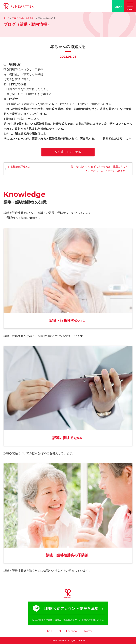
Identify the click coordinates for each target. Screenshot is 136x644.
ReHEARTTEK (59, 640)
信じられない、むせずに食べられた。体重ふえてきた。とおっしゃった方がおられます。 (99, 169)
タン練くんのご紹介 (68, 152)
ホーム (6, 18)
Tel (59, 631)
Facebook (72, 631)
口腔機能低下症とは (19, 167)
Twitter (88, 631)
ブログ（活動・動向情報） (24, 18)
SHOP (118, 7)
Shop (49, 631)
